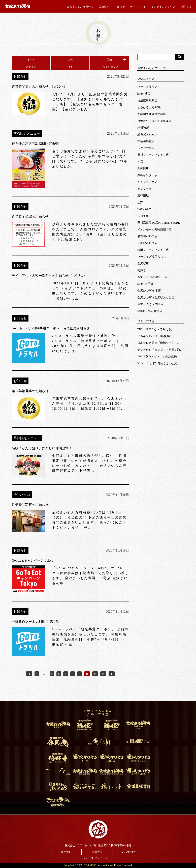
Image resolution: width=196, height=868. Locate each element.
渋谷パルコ (144, 209)
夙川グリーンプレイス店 (153, 155)
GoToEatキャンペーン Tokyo (32, 560)
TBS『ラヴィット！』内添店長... (158, 356)
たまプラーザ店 (147, 182)
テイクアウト (138, 7)
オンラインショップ (163, 7)
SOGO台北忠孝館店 (150, 311)
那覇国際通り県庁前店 (152, 114)
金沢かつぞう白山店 (150, 304)
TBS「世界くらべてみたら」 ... (157, 329)
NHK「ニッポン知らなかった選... (159, 363)
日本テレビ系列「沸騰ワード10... (158, 343)
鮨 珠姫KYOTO (147, 135)
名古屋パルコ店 (147, 236)
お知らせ (120, 7)
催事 (70, 67)
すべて (31, 60)
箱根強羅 (143, 128)
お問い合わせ (128, 852)
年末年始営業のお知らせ (30, 391)
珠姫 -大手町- (146, 284)
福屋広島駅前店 (147, 100)
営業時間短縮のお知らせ (30, 217)
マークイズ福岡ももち (152, 257)
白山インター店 (147, 175)
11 (95, 674)
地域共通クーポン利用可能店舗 (35, 622)
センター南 (144, 189)
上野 (140, 202)
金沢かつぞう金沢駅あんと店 (156, 297)
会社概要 (66, 852)
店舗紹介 (104, 7)
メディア (31, 67)
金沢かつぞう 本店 (149, 291)
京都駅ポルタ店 (147, 243)
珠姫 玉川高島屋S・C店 (152, 277)
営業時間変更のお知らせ (30, 505)
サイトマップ (86, 858)
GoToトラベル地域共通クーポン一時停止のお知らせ (51, 328)
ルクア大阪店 (146, 148)
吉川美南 (143, 216)
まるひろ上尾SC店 (149, 107)
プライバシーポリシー (104, 858)
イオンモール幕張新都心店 (154, 230)
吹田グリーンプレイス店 (153, 250)
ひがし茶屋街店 (147, 87)
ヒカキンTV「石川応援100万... (157, 336)
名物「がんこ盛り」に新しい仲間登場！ (42, 448)
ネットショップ (109, 67)
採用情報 (186, 7)
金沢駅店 (143, 263)
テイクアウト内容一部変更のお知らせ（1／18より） (51, 276)
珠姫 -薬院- (144, 94)
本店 (140, 162)
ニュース (70, 60)
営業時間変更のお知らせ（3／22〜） (39, 86)
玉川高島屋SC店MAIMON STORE (159, 223)
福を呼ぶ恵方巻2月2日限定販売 (35, 143)
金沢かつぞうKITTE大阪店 (154, 121)
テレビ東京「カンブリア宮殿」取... (160, 350)
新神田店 (143, 168)
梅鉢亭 (142, 270)
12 (103, 674)
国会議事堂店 (146, 141)
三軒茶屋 (143, 196)
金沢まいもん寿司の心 (80, 7)
